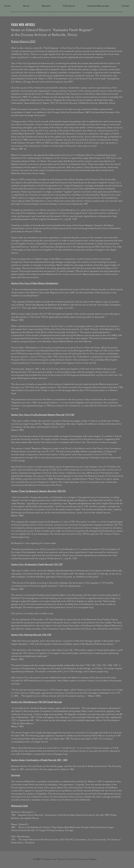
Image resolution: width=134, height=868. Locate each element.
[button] (22, 5)
